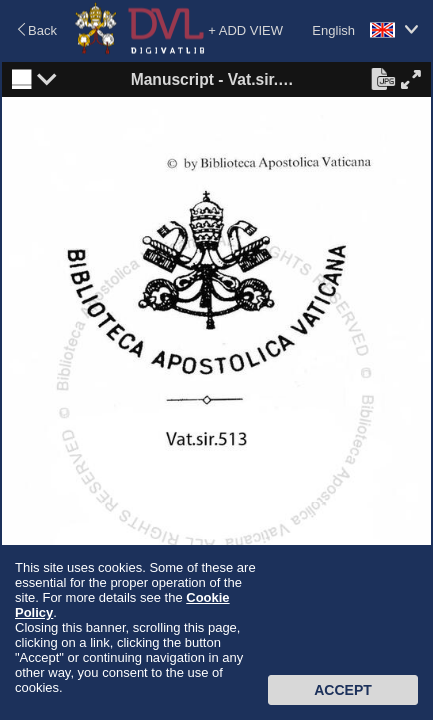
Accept (343, 690)
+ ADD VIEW (245, 30)
